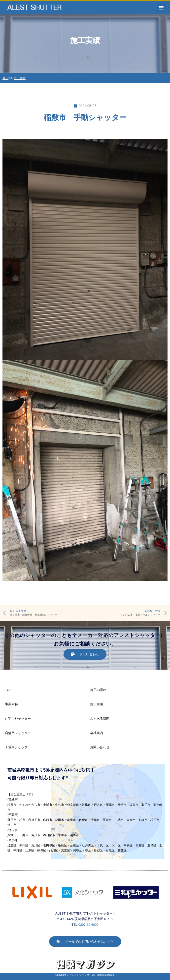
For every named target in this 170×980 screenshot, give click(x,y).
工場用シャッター (18, 747)
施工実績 (20, 78)
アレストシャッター (80, 975)
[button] (161, 7)
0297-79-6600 (88, 925)
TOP (5, 78)
